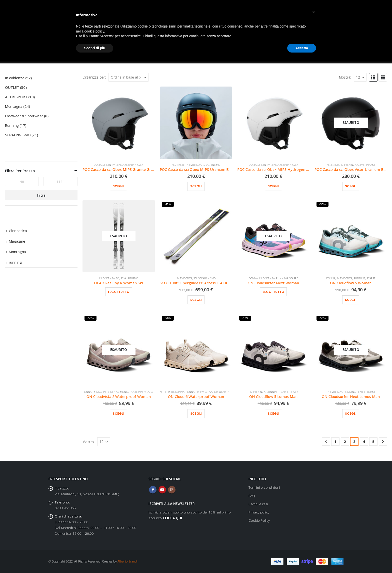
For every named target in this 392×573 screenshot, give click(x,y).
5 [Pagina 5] (373, 441)
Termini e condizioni (264, 487)
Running (282, 278)
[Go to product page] (119, 123)
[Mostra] (360, 77)
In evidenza (116, 165)
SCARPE (294, 278)
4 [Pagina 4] (364, 441)
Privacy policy (259, 512)
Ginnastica (18, 231)
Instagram (172, 490)
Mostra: (345, 77)
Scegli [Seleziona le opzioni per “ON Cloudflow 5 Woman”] (351, 300)
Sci (118, 278)
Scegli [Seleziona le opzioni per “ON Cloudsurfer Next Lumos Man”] (351, 414)
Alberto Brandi (127, 561)
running (15, 262)
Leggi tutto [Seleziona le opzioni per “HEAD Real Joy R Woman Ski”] (119, 292)
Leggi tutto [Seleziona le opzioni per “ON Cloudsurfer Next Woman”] (273, 292)
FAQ (252, 496)
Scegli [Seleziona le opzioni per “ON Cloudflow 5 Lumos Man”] (273, 414)
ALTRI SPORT (167, 392)
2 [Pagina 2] (345, 441)
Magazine (17, 241)
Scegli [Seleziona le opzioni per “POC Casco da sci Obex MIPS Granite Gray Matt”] (118, 186)
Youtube (162, 490)
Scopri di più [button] (95, 48)
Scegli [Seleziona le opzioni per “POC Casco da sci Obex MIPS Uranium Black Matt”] (196, 186)
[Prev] (326, 442)
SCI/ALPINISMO (134, 165)
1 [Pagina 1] (335, 441)
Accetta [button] (302, 48)
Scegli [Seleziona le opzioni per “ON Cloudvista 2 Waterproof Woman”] (118, 414)
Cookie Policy (259, 520)
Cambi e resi (258, 504)
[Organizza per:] (128, 77)
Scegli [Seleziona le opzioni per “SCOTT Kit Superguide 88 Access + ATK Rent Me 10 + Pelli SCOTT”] (196, 300)
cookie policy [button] (94, 31)
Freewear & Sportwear (211, 392)
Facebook (153, 490)
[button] (373, 77)
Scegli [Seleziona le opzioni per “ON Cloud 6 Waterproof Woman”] (196, 414)
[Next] (383, 442)
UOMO (294, 392)
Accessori (101, 165)
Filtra (41, 195)
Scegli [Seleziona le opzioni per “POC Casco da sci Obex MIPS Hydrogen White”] (273, 186)
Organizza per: (94, 77)
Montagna (127, 392)
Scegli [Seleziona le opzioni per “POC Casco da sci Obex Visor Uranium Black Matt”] (351, 186)
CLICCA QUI (172, 518)
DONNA (253, 278)
